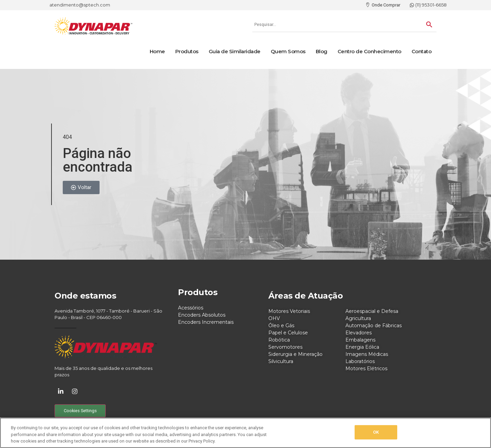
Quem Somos (288, 51)
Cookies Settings (80, 411)
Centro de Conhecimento (369, 51)
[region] (245, 433)
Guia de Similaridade (235, 51)
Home (157, 51)
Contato (422, 51)
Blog (322, 51)
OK (376, 432)
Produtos (187, 51)
